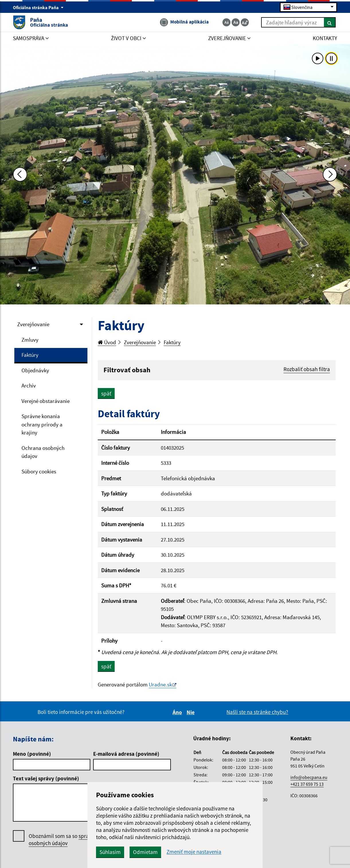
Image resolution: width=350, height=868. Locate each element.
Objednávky (35, 370)
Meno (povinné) (32, 754)
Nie (191, 712)
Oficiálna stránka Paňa (38, 7)
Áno (178, 712)
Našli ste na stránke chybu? (257, 712)
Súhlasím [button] (110, 852)
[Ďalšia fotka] (330, 174)
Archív (29, 385)
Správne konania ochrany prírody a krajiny (42, 424)
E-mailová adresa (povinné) (126, 754)
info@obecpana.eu (309, 777)
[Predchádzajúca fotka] (20, 174)
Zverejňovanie (33, 324)
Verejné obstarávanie (46, 401)
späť (106, 393)
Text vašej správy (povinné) (46, 778)
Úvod (107, 342)
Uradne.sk (160, 684)
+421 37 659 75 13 (307, 784)
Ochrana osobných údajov (43, 452)
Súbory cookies (39, 471)
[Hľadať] (330, 22)
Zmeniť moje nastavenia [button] (194, 852)
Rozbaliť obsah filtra (307, 369)
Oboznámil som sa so (69, 840)
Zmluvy (30, 340)
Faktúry (30, 355)
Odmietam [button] (145, 852)
